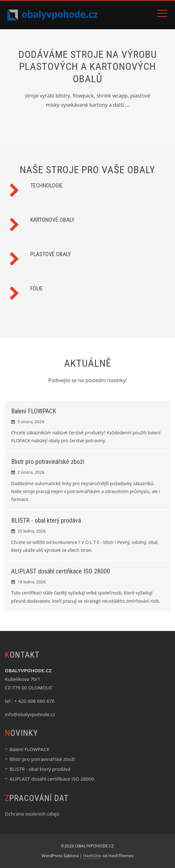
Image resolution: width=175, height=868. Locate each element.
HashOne (92, 856)
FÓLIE (37, 288)
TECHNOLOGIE (47, 185)
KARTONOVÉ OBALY (52, 220)
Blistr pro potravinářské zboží (48, 462)
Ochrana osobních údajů (32, 814)
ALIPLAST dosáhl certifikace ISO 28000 (61, 571)
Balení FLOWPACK (34, 411)
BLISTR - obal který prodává (46, 520)
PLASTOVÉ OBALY (51, 254)
